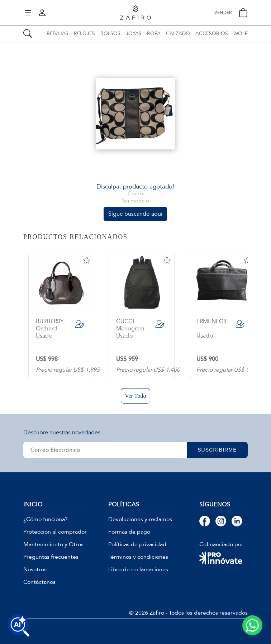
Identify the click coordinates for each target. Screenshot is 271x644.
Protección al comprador (55, 532)
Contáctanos (39, 582)
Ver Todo (135, 396)
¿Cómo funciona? (46, 519)
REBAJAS (58, 34)
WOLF (241, 34)
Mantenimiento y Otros (53, 544)
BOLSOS (110, 34)
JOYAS (134, 34)
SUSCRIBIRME (217, 450)
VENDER (223, 13)
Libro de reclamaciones (138, 569)
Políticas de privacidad (137, 544)
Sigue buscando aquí (135, 214)
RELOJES (84, 34)
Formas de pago (129, 532)
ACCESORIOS (212, 34)
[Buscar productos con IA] (19, 625)
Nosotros (35, 569)
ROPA (154, 34)
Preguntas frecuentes (51, 557)
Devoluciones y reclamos (140, 519)
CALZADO (178, 34)
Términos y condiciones (138, 557)
